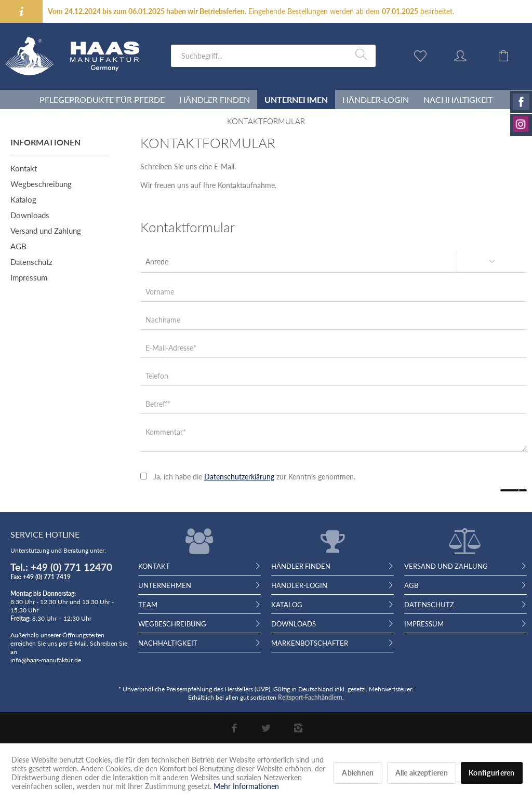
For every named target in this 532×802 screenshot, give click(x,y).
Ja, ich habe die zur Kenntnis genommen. (254, 477)
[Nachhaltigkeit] (458, 99)
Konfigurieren (492, 773)
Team (148, 605)
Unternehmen (165, 585)
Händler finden (301, 566)
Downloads (30, 215)
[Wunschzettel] (423, 55)
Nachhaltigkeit (168, 643)
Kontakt (24, 168)
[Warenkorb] (511, 55)
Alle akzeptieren (422, 773)
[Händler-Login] (376, 99)
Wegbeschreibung (41, 184)
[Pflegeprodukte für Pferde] (102, 99)
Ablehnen (358, 773)
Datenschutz (31, 262)
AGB (18, 246)
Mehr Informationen (246, 786)
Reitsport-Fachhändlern (310, 697)
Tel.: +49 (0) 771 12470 (61, 567)
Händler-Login (299, 585)
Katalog (23, 199)
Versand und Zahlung (46, 231)
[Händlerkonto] (470, 55)
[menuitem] (273, 56)
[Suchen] (363, 55)
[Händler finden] (215, 99)
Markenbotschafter (310, 643)
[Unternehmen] (296, 99)
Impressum (29, 277)
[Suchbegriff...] (273, 56)
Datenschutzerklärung (239, 477)
